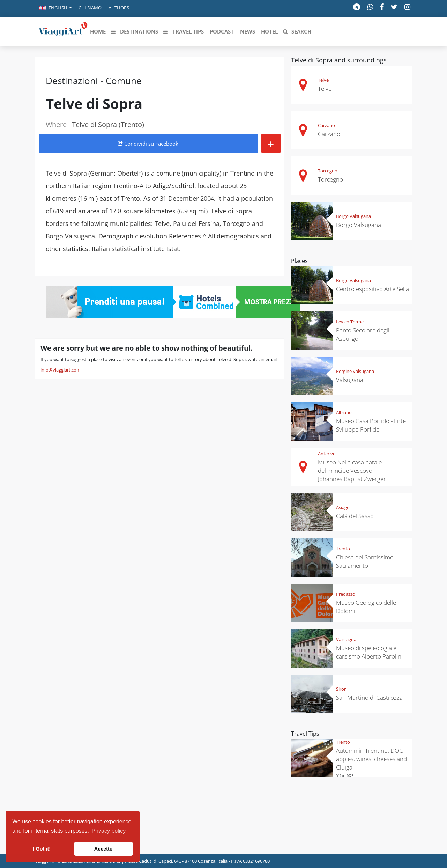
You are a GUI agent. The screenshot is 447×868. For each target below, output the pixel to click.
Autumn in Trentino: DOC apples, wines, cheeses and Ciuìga (371, 759)
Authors (119, 8)
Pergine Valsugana (355, 371)
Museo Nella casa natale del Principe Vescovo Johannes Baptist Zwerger (352, 470)
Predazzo (346, 594)
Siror (341, 689)
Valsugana (350, 380)
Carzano (326, 125)
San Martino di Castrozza (369, 697)
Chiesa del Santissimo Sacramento (365, 561)
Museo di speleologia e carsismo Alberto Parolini (369, 652)
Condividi (148, 144)
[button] (55, 8)
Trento (343, 549)
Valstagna (346, 639)
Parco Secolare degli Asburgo (363, 334)
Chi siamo (90, 8)
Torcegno (328, 171)
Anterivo (327, 454)
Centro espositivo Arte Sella (372, 289)
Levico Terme (350, 322)
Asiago (343, 507)
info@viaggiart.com (61, 370)
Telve (323, 80)
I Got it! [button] (42, 849)
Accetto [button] (103, 849)
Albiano (344, 412)
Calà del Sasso (355, 516)
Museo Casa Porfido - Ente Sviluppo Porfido (371, 425)
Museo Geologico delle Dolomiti (366, 607)
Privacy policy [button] (109, 831)
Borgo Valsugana (353, 216)
